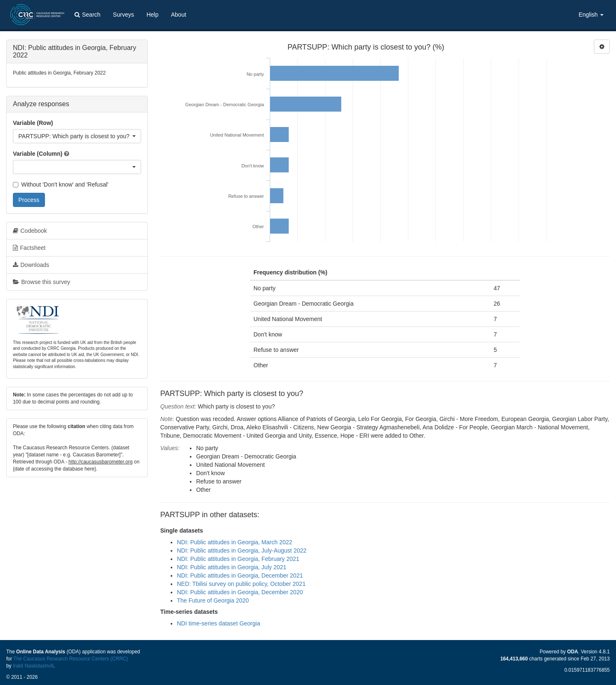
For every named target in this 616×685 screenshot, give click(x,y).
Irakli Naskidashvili (33, 666)
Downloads (31, 265)
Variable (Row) (33, 123)
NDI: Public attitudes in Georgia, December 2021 (240, 575)
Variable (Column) (38, 154)
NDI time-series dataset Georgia (219, 623)
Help (153, 15)
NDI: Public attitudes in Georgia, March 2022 (235, 542)
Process (29, 200)
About (179, 15)
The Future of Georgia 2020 (213, 600)
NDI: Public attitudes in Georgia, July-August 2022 (242, 550)
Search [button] (87, 15)
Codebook (30, 231)
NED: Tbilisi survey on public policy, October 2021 (241, 584)
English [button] (591, 15)
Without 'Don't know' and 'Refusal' (61, 184)
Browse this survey (41, 282)
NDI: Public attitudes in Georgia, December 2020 (240, 592)
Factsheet (29, 248)
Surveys (123, 15)
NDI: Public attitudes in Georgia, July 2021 (232, 567)
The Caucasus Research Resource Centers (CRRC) (71, 659)
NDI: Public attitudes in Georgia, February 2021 (238, 559)
